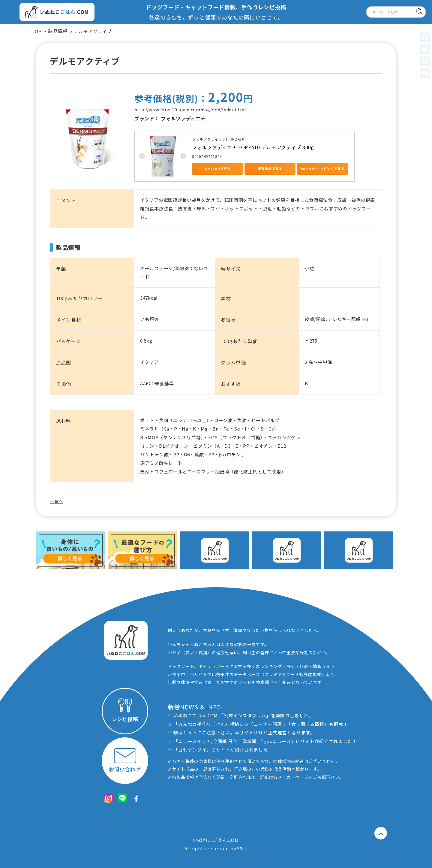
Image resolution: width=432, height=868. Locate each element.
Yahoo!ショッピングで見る (322, 168)
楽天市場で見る (270, 168)
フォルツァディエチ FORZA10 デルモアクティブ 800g (253, 147)
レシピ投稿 (125, 711)
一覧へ (56, 501)
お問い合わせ (125, 760)
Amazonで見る (217, 168)
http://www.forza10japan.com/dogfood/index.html (190, 110)
